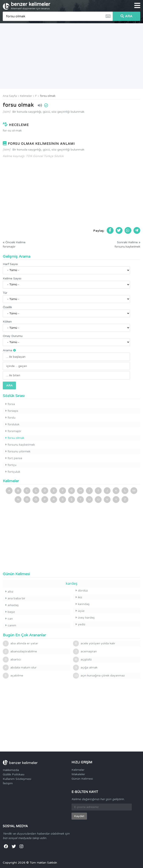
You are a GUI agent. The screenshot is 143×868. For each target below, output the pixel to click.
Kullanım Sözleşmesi (17, 779)
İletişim (8, 783)
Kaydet (79, 816)
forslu (11, 418)
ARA (126, 16)
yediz (81, 624)
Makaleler (78, 774)
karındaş (83, 604)
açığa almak (85, 668)
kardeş (72, 583)
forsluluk (12, 424)
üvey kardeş (85, 618)
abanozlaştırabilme (20, 652)
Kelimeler (26, 96)
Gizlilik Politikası (14, 774)
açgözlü (82, 660)
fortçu (11, 465)
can (9, 619)
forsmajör (13, 431)
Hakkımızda (11, 770)
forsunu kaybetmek (20, 445)
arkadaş (12, 605)
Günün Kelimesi (82, 779)
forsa (10, 404)
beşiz (10, 612)
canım (11, 625)
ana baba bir (15, 598)
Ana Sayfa (10, 96)
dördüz (82, 591)
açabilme (13, 676)
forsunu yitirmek (18, 451)
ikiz (79, 597)
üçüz (80, 611)
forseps (12, 411)
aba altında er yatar (20, 643)
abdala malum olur (20, 668)
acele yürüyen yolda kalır (94, 643)
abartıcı (12, 660)
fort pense (14, 458)
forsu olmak (48, 96)
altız (9, 592)
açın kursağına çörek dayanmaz (99, 676)
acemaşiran (85, 652)
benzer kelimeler (31, 6)
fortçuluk (13, 472)
